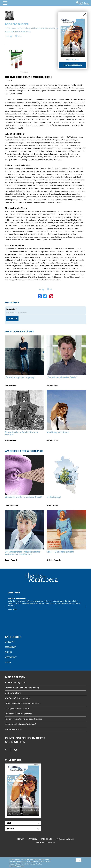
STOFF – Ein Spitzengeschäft (15, 683)
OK (78, 860)
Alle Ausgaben (73, 60)
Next (84, 607)
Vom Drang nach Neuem (13, 729)
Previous (7, 607)
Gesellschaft (11, 647)
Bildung (8, 652)
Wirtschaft (10, 642)
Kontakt (21, 839)
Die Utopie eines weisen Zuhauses (17, 709)
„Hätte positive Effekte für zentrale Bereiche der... (23, 703)
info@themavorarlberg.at (65, 839)
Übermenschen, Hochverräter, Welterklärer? (20, 724)
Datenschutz (46, 839)
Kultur (8, 662)
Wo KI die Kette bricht (13, 693)
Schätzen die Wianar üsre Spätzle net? (19, 714)
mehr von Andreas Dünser (18, 32)
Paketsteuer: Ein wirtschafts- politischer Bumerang (23, 719)
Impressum (33, 839)
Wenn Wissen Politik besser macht (17, 698)
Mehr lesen (13, 610)
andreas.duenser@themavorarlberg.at (46, 28)
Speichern (12, 319)
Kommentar (11, 309)
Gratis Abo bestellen (73, 65)
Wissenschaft (11, 657)
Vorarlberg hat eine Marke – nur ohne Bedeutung (22, 688)
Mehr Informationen (17, 866)
